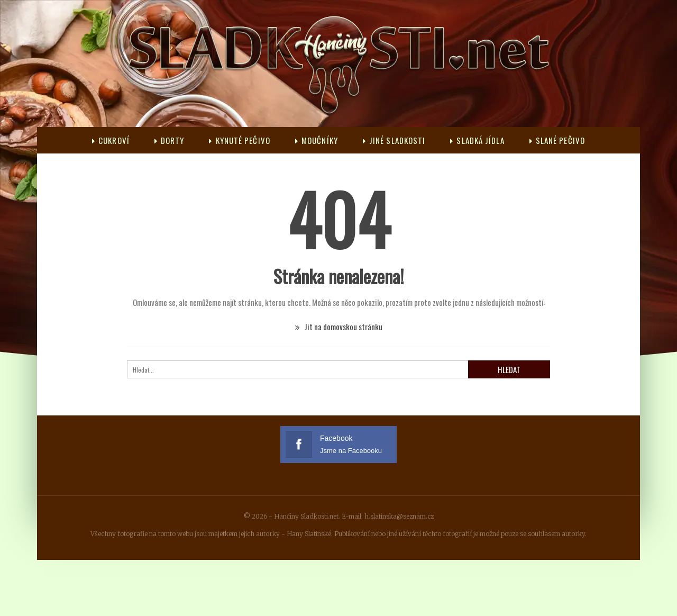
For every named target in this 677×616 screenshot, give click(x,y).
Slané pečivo (557, 140)
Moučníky (317, 140)
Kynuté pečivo (239, 140)
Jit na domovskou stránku (339, 327)
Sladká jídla (477, 140)
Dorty (170, 140)
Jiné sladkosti (394, 140)
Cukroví (111, 140)
